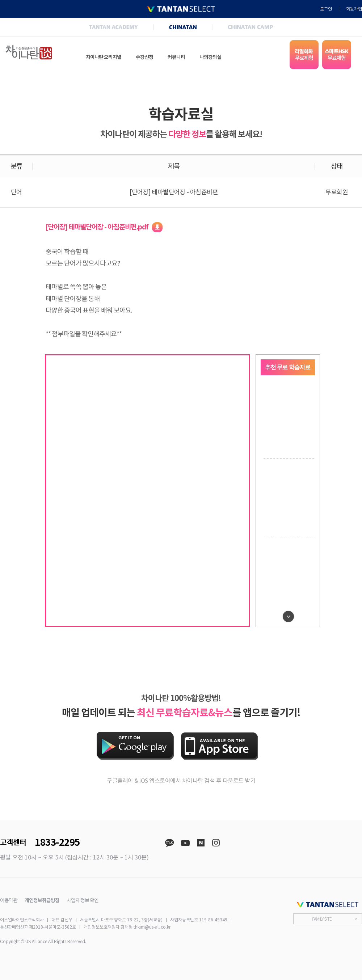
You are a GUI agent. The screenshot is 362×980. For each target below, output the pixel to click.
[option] (288, 419)
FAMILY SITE (322, 919)
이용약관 (9, 900)
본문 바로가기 (0, 0)
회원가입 (354, 9)
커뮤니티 (176, 57)
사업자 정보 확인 (83, 900)
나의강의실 (210, 57)
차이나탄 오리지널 (104, 57)
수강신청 (144, 57)
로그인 (326, 9)
